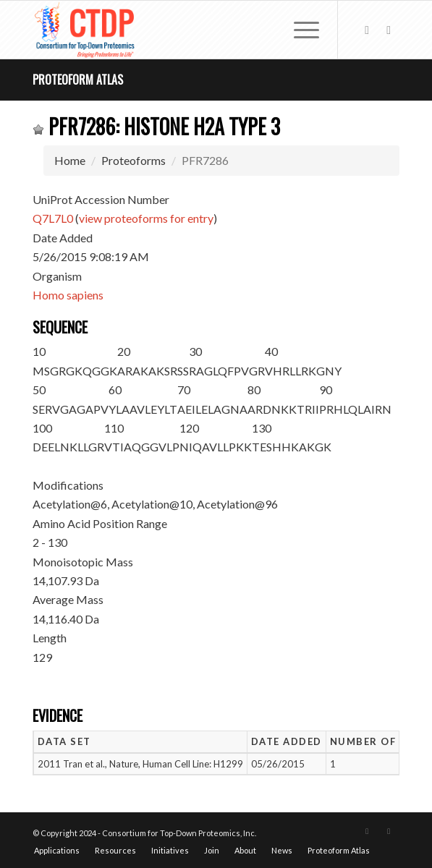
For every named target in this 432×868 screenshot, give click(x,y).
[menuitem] (299, 30)
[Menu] (299, 30)
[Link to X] (367, 30)
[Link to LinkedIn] (389, 30)
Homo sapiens (68, 295)
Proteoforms (134, 160)
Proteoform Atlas (78, 80)
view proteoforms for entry (146, 218)
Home (70, 160)
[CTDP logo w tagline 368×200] (179, 30)
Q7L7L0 (53, 218)
